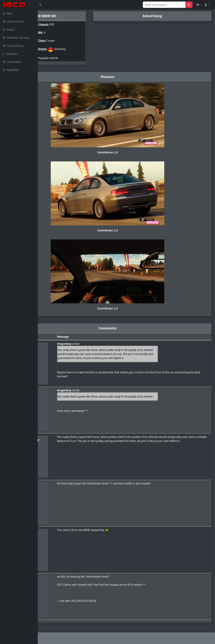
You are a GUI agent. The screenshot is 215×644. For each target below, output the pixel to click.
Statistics (10, 54)
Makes (9, 30)
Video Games (13, 22)
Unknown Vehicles (16, 38)
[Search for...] (164, 5)
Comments (12, 62)
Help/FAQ (11, 70)
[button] (199, 5)
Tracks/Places (13, 46)
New (7, 13)
